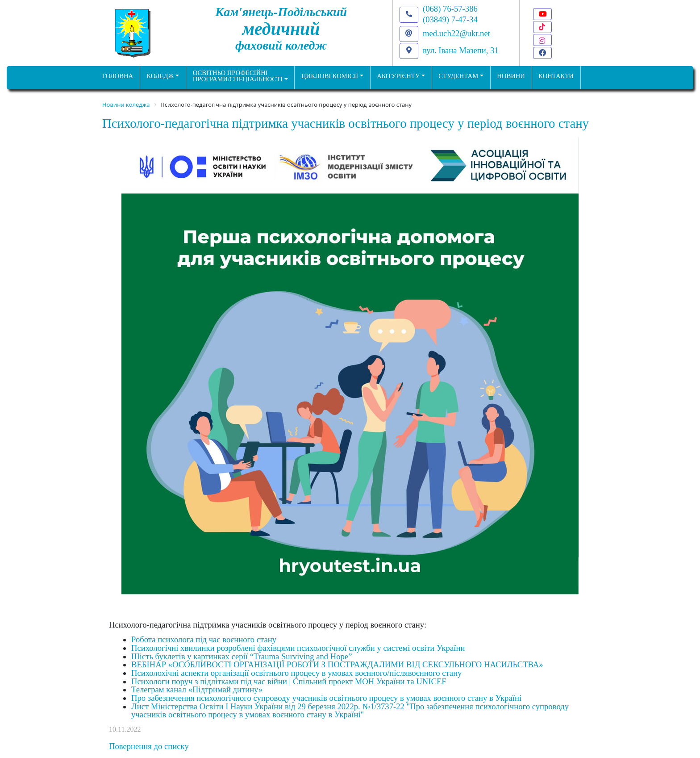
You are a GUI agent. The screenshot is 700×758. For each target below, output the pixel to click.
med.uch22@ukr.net (456, 33)
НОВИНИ (511, 76)
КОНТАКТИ (556, 76)
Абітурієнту (398, 76)
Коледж (160, 76)
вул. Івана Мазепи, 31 (461, 50)
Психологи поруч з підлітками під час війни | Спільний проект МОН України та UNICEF (289, 681)
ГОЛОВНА (118, 76)
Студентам (458, 76)
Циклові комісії (330, 76)
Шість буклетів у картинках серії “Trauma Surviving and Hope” (242, 656)
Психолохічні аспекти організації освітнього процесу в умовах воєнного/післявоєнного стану (296, 673)
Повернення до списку (149, 746)
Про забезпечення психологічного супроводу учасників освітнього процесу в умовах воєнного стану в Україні (326, 698)
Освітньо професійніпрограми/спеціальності (238, 76)
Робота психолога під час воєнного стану (204, 639)
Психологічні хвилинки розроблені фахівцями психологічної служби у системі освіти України (298, 648)
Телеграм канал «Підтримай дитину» (197, 689)
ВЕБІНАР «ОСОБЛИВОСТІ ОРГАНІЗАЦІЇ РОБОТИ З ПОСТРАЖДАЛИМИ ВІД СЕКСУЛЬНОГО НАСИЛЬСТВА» (337, 664)
